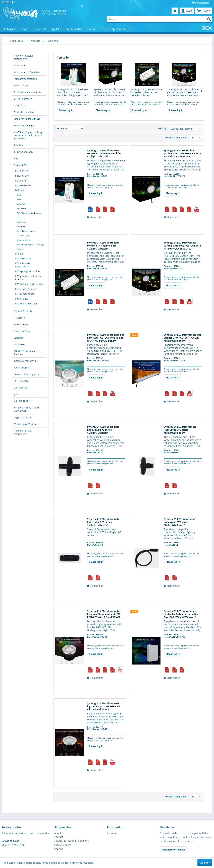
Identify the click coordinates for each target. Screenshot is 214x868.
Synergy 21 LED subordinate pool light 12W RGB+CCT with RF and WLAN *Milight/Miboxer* (106, 338)
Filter (62, 129)
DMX (19, 195)
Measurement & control (27, 72)
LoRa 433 (21, 204)
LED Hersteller (23, 185)
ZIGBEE (20, 249)
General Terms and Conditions (71, 841)
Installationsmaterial (25, 361)
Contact (59, 837)
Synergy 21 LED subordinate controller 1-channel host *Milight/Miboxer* (146, 92)
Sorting (162, 128)
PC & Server (20, 65)
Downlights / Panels (26, 231)
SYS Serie (21, 208)
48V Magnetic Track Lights (29, 213)
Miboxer (20, 190)
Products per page (176, 138)
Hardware (19, 344)
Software (18, 338)
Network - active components (23, 432)
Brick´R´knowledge (24, 126)
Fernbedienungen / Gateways (31, 244)
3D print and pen (23, 152)
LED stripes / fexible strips (30, 284)
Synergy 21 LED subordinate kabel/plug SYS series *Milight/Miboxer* (103, 430)
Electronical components (27, 92)
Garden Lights (23, 235)
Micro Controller (23, 99)
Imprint (59, 849)
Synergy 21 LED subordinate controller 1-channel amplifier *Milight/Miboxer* (73, 92)
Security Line (22, 176)
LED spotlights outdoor (28, 271)
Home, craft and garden (27, 374)
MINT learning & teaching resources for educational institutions (28, 135)
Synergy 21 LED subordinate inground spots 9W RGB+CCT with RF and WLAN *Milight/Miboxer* (104, 707)
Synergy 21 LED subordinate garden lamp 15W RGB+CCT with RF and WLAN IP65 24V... (110, 92)
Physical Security (23, 311)
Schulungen (20, 388)
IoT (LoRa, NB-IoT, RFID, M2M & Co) (26, 409)
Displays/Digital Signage (27, 119)
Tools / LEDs (21, 165)
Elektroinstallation (24, 112)
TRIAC (20, 199)
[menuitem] (175, 11)
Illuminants (22, 299)
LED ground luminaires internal (28, 278)
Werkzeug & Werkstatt (26, 424)
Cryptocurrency (22, 417)
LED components (25, 294)
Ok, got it (205, 863)
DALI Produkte (23, 258)
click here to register (173, 850)
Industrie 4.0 (21, 324)
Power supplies (22, 368)
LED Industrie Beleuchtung (23, 265)
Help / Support (63, 845)
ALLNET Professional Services (25, 353)
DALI (19, 217)
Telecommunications (25, 79)
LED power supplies (26, 289)
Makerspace (20, 105)
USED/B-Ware (21, 381)
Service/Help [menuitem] (201, 3)
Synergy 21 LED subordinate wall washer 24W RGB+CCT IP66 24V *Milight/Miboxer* (183, 338)
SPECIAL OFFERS (22, 401)
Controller (22, 226)
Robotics (18, 145)
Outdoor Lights (24, 240)
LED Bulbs (22, 222)
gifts (16, 394)
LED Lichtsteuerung (26, 303)
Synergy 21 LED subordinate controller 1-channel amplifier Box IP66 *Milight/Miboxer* (181, 614)
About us (59, 833)
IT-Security (19, 318)
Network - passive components (23, 57)
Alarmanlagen (21, 85)
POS (16, 159)
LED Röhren (22, 171)
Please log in (66, 110)
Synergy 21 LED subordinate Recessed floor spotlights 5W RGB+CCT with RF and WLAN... (104, 614)
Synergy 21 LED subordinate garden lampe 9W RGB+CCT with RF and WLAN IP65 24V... (183, 92)
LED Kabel (21, 181)
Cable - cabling (22, 331)
